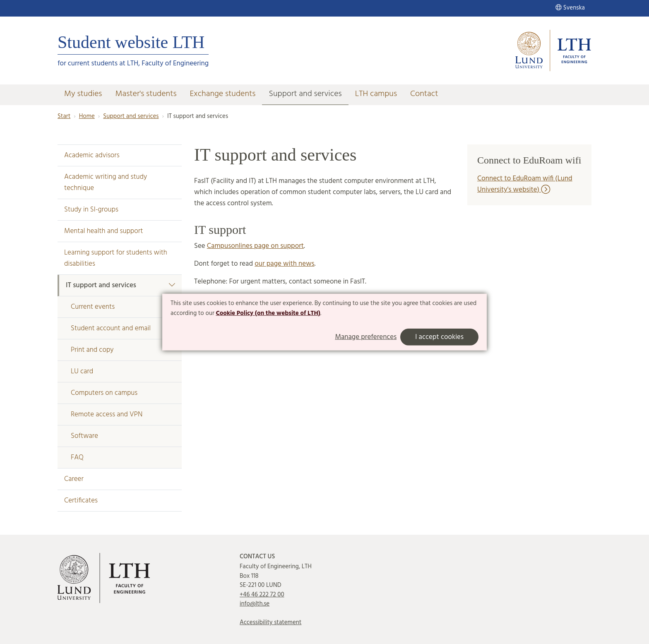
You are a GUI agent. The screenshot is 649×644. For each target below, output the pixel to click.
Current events (93, 307)
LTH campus (376, 94)
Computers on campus (104, 393)
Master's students (146, 94)
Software (84, 436)
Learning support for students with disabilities (116, 258)
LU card (82, 371)
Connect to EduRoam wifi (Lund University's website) (525, 184)
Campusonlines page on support (255, 246)
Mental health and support (103, 231)
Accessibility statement (270, 622)
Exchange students (223, 94)
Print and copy (92, 350)
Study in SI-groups (91, 210)
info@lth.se (255, 604)
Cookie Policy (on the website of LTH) (268, 313)
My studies (83, 94)
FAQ (77, 458)
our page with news (284, 264)
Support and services (305, 94)
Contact (424, 94)
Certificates (81, 501)
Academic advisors (92, 155)
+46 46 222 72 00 (262, 595)
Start (64, 116)
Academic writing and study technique (106, 183)
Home (87, 116)
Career (74, 479)
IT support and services (120, 285)
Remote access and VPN (107, 415)
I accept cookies (439, 337)
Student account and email (111, 328)
